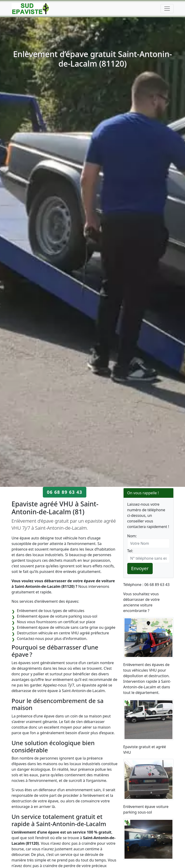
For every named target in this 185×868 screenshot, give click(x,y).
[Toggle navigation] (167, 9)
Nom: (132, 536)
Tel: (130, 551)
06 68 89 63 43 (64, 492)
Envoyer (140, 568)
